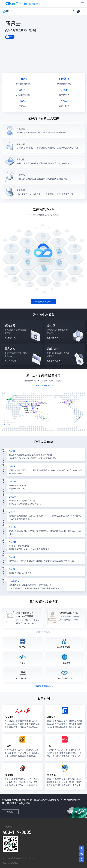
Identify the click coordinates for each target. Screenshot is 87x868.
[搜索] (73, 11)
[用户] (78, 11)
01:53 (11, 37)
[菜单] (83, 11)
